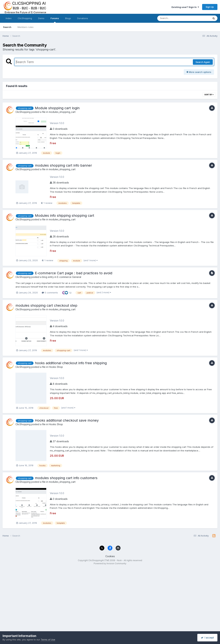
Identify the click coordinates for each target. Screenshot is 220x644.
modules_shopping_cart (62, 112)
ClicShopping (25, 18)
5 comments (50, 293)
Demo (41, 18)
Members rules (26, 27)
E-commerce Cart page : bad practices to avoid (74, 273)
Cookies (110, 556)
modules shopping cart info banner (63, 165)
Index (9, 18)
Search (7, 27)
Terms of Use (48, 640)
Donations (83, 18)
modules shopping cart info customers (66, 478)
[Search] (174, 18)
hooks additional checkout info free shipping (71, 363)
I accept (207, 638)
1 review (47, 203)
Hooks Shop (56, 367)
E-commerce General (69, 277)
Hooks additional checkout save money (67, 420)
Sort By (209, 95)
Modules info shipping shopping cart (65, 216)
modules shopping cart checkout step (46, 305)
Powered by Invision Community (110, 563)
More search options (199, 72)
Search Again (203, 62)
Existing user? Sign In (185, 7)
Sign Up (210, 7)
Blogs (68, 18)
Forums (55, 20)
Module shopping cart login (57, 108)
